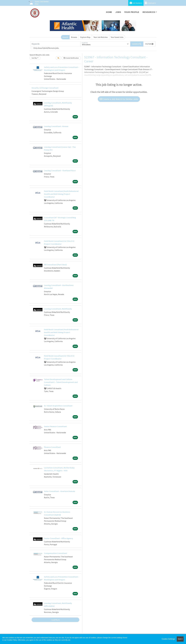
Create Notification (71, 58)
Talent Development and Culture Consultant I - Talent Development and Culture (61, 382)
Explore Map (85, 37)
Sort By (34, 58)
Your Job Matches (101, 37)
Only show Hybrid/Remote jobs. (46, 48)
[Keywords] (56, 44)
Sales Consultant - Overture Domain (60, 491)
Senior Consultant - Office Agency (58, 538)
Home (109, 12)
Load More (55, 620)
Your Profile (132, 12)
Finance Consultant (52, 447)
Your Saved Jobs (117, 37)
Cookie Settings (168, 639)
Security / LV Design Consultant (45, 88)
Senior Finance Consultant (55, 426)
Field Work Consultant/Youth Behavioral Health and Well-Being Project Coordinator (61, 194)
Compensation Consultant (56, 553)
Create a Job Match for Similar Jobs (119, 99)
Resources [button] (149, 12)
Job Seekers (136, 3)
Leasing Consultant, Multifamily (58, 309)
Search (65, 37)
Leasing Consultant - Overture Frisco (60, 170)
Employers (150, 3)
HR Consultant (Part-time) (55, 265)
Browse (74, 37)
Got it (180, 639)
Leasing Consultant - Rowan (56, 126)
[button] (149, 44)
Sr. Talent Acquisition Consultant (58, 406)
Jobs (118, 12)
